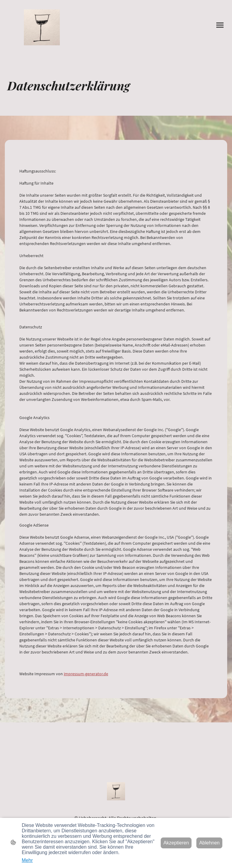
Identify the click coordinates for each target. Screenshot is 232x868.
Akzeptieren (176, 843)
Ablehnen (209, 843)
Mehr (27, 860)
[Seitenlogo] (42, 27)
